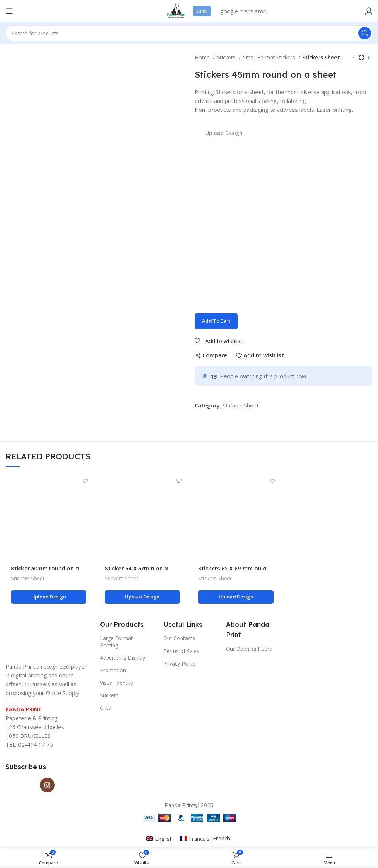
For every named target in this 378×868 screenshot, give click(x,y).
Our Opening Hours (249, 649)
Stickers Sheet (321, 57)
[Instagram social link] (47, 785)
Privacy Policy (179, 664)
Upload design (49, 597)
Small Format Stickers (270, 57)
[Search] (189, 33)
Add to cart (216, 321)
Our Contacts (179, 638)
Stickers (227, 57)
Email (202, 11)
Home (203, 57)
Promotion (113, 670)
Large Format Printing (116, 641)
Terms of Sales (181, 651)
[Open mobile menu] (9, 11)
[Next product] (369, 58)
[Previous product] (354, 58)
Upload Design (224, 133)
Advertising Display (123, 658)
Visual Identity (116, 683)
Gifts (106, 708)
